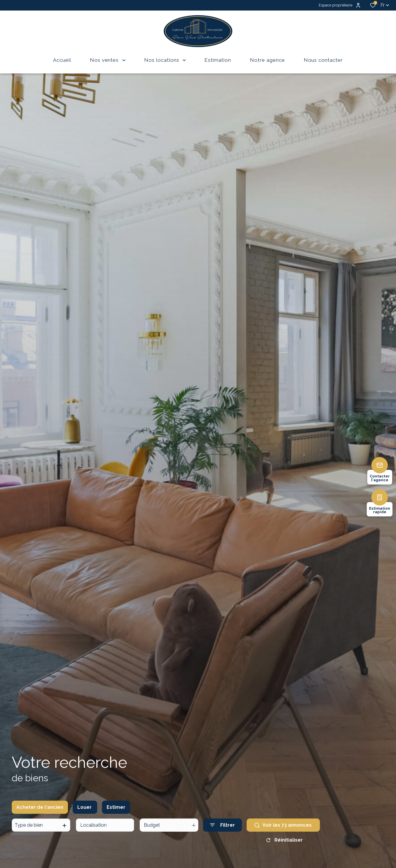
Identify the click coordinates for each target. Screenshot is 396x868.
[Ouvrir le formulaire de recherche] (222, 830)
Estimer (116, 812)
